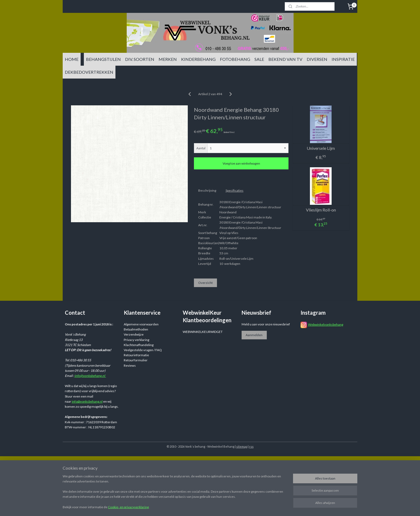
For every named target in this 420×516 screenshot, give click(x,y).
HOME (72, 59)
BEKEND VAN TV (285, 59)
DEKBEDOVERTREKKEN (89, 72)
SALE (259, 59)
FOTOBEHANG (235, 59)
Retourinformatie (136, 355)
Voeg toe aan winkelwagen (241, 163)
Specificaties (235, 190)
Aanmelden (254, 335)
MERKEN (168, 59)
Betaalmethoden (136, 329)
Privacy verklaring (136, 340)
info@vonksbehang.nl (90, 376)
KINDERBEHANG (198, 59)
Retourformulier (136, 360)
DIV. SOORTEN (140, 59)
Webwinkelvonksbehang (326, 324)
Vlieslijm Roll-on (321, 210)
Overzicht (205, 283)
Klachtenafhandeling (139, 345)
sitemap (242, 446)
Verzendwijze (134, 334)
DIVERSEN (317, 59)
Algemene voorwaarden (141, 324)
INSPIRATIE (343, 59)
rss (251, 446)
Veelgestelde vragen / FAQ (143, 350)
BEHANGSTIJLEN (103, 59)
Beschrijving (207, 190)
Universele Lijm (321, 148)
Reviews (130, 365)
